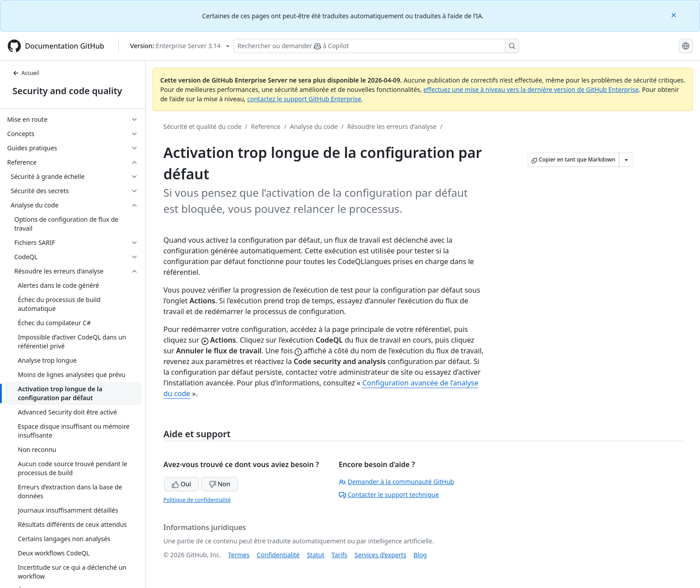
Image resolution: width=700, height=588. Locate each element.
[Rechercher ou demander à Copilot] (376, 46)
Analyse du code (314, 126)
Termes (239, 555)
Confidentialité (278, 555)
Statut (315, 555)
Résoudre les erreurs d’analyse (392, 126)
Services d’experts (380, 555)
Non (220, 484)
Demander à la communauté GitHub (397, 482)
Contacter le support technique (389, 495)
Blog (420, 555)
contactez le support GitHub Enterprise (304, 99)
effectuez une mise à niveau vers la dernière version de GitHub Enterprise (531, 89)
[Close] (675, 14)
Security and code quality (67, 91)
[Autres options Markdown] (626, 160)
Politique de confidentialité (197, 500)
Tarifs (340, 555)
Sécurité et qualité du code (202, 126)
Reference (266, 126)
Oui (181, 484)
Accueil (26, 73)
